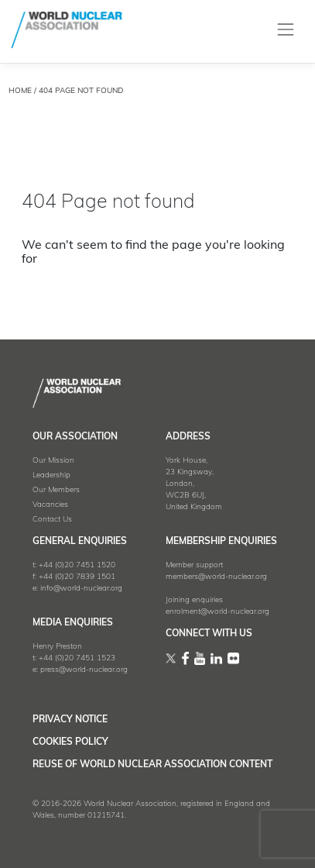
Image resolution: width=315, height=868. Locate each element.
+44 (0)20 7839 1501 (77, 577)
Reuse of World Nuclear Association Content (152, 765)
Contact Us (52, 520)
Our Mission (53, 461)
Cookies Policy (70, 742)
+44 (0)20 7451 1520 (77, 565)
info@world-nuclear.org (81, 589)
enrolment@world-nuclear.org (217, 612)
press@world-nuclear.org (84, 670)
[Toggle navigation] (286, 30)
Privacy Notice (70, 720)
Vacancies (50, 505)
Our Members (56, 490)
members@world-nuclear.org (216, 577)
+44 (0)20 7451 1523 (77, 658)
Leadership (51, 475)
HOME (20, 91)
